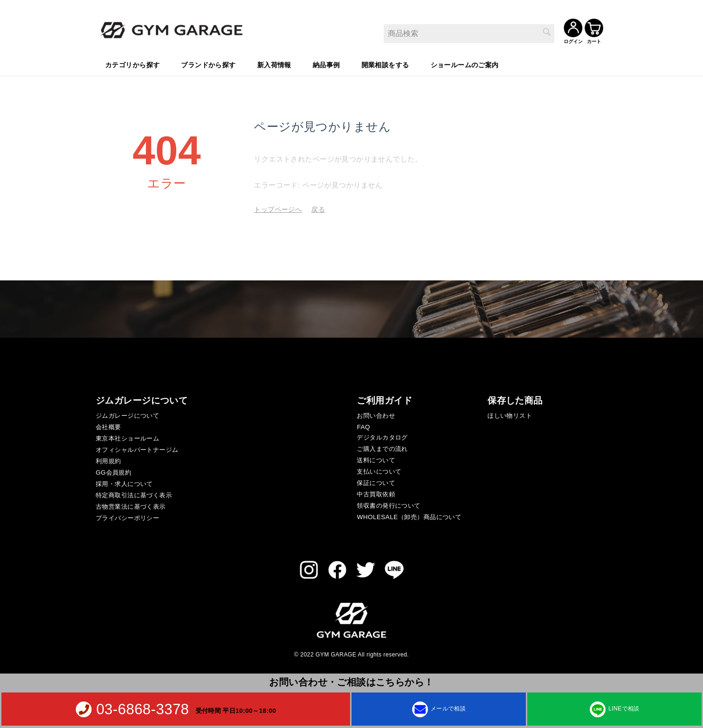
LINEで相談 (614, 708)
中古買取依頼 (376, 493)
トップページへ (278, 208)
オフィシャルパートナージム (137, 448)
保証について (376, 481)
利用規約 (108, 460)
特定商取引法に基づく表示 (134, 494)
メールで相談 (439, 708)
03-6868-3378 (143, 709)
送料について (376, 459)
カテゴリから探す (132, 64)
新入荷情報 (274, 64)
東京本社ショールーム (127, 437)
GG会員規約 (113, 471)
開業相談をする (385, 64)
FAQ (363, 426)
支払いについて (379, 470)
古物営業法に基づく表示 (131, 505)
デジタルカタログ (382, 436)
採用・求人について (124, 482)
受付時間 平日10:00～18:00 (236, 710)
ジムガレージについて (127, 414)
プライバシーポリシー (127, 517)
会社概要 (108, 426)
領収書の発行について (388, 504)
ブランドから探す (208, 64)
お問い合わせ (376, 414)
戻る (318, 208)
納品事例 (326, 64)
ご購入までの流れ (382, 447)
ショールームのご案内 (465, 64)
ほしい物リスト (510, 414)
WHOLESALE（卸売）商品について (409, 516)
